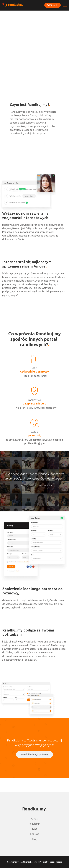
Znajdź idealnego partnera (34, 754)
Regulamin (34, 824)
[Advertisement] (34, 46)
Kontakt (34, 834)
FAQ (34, 829)
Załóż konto (53, 5)
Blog (35, 839)
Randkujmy (34, 809)
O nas (34, 819)
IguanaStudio (55, 862)
